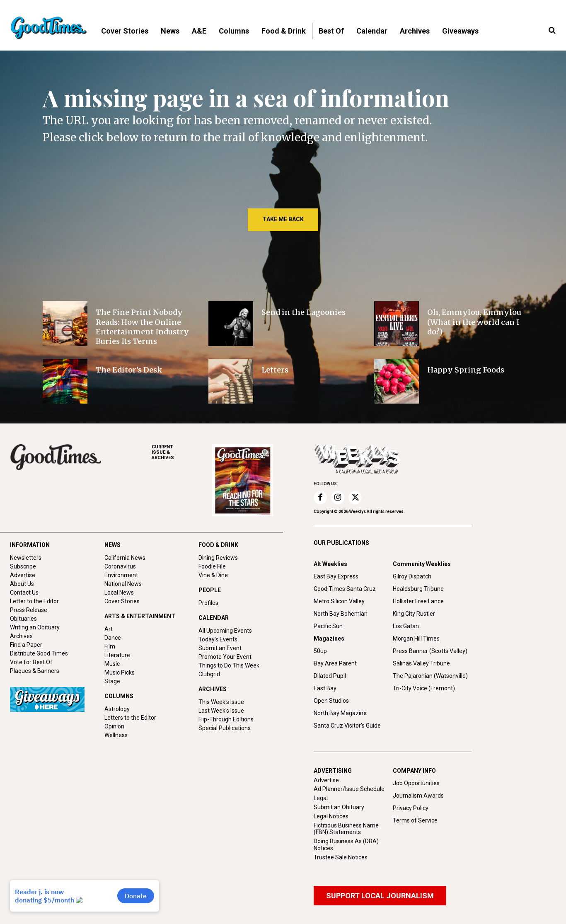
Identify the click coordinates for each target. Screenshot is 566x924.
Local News (119, 593)
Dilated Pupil (330, 676)
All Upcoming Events (225, 631)
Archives (21, 636)
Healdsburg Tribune (418, 589)
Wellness (116, 735)
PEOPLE (210, 590)
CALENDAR (214, 618)
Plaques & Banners (35, 671)
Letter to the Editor (34, 601)
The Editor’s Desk (129, 370)
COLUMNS (119, 696)
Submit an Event (220, 648)
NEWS (112, 545)
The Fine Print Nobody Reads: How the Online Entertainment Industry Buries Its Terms (142, 327)
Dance (113, 638)
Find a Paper (26, 645)
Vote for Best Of (31, 662)
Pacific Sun (328, 626)
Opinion (114, 726)
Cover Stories (122, 601)
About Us (22, 584)
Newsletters (26, 558)
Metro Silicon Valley (339, 601)
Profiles (208, 603)
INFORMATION (30, 545)
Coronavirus (120, 566)
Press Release (29, 610)
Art (109, 629)
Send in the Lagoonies (304, 312)
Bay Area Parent (335, 663)
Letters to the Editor (130, 718)
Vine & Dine (213, 575)
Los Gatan (406, 626)
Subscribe (23, 566)
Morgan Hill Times (416, 639)
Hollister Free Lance (418, 601)
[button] (552, 31)
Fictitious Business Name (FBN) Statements (346, 829)
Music (112, 664)
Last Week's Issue (221, 711)
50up (320, 651)
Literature (117, 655)
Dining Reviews (218, 558)
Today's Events (218, 639)
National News (123, 584)
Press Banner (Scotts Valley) (430, 651)
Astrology (117, 709)
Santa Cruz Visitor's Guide (347, 726)
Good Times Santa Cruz (345, 589)
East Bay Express (336, 576)
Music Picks (120, 672)
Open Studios (331, 701)
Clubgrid (209, 674)
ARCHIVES (182, 452)
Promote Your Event (225, 657)
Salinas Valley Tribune (421, 663)
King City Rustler (414, 614)
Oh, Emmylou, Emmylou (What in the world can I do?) (474, 322)
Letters (275, 370)
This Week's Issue (221, 702)
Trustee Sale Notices (341, 857)
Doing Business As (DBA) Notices (346, 845)
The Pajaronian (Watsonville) (430, 676)
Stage (112, 681)
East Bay (325, 688)
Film (110, 646)
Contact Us (24, 593)
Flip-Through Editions (226, 719)
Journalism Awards (418, 796)
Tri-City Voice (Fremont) (424, 688)
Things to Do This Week (229, 665)
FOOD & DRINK (218, 545)
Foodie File (212, 566)
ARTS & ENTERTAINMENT (140, 616)
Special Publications (225, 728)
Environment (121, 575)
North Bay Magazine (340, 713)
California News (125, 558)
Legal (321, 798)
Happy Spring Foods (466, 370)
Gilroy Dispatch (412, 576)
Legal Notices (331, 816)
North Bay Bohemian (341, 614)
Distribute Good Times (39, 653)
